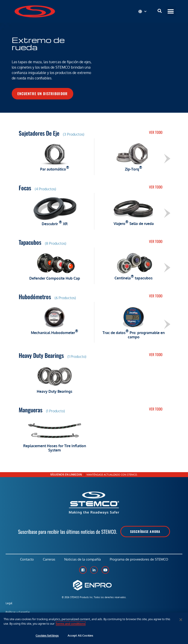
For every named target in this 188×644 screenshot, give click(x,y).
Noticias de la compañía (83, 559)
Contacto (27, 559)
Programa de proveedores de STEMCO (139, 559)
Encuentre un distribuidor (42, 94)
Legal (9, 603)
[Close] (181, 620)
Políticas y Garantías (18, 612)
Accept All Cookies (80, 635)
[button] (171, 11)
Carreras (49, 559)
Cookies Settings (47, 635)
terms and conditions (71, 624)
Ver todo (156, 132)
